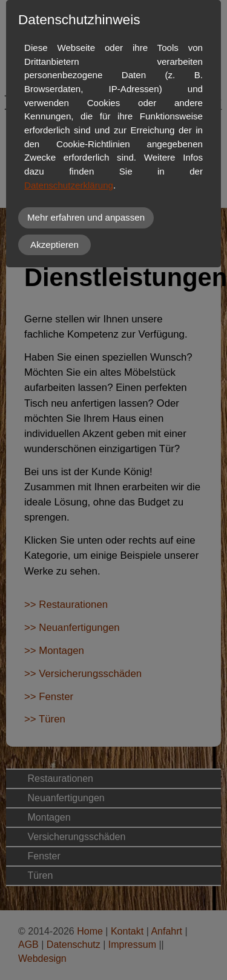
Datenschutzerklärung (69, 185)
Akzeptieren (54, 245)
